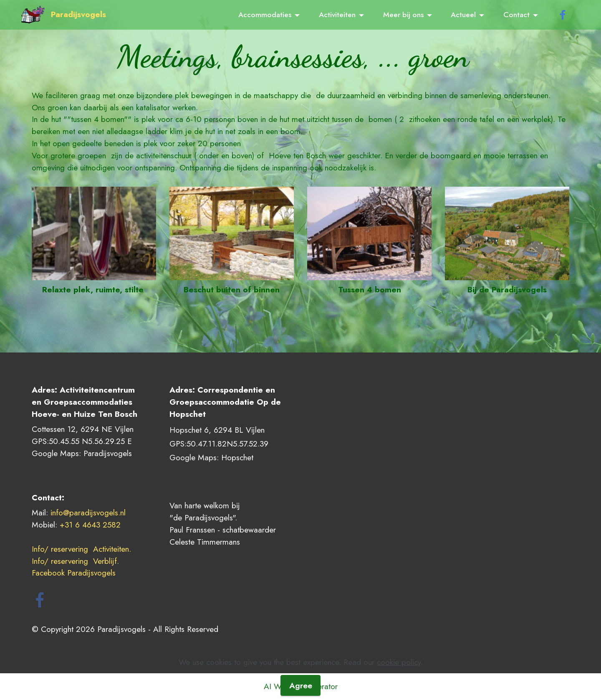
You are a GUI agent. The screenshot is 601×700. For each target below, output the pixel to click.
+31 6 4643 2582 (90, 525)
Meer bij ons (403, 15)
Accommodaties (265, 15)
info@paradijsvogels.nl (88, 512)
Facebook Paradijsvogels (75, 573)
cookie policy (399, 662)
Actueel (463, 15)
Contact (516, 15)
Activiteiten (337, 15)
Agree (301, 685)
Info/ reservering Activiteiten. (81, 549)
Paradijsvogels (78, 14)
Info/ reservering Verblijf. (77, 561)
